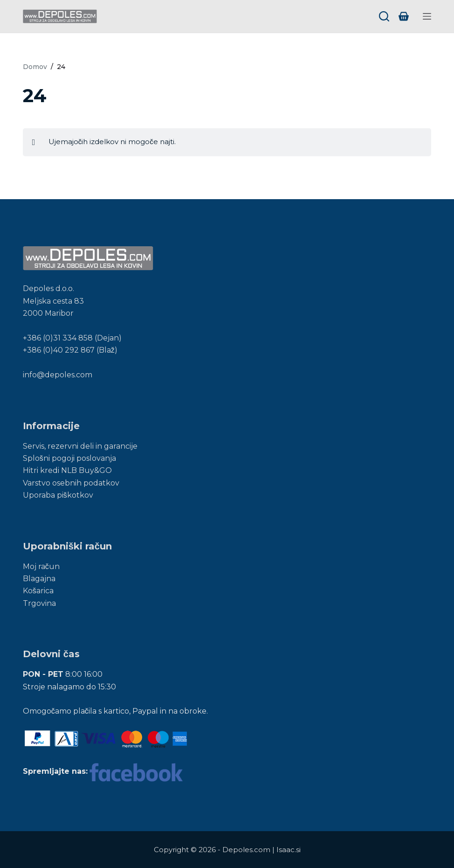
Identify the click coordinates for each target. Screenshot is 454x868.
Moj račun (41, 566)
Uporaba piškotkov (58, 495)
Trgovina (39, 603)
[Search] (384, 16)
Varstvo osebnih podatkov (71, 483)
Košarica (38, 591)
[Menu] (427, 16)
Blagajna (39, 579)
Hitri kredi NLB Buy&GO (67, 470)
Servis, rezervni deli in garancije (80, 446)
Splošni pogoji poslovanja (69, 458)
